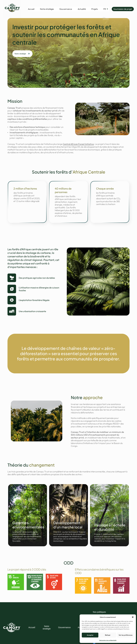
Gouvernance (66, 9)
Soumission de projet (123, 9)
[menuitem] (105, 9)
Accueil (31, 9)
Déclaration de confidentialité (108, 640)
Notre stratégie (47, 9)
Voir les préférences (125, 635)
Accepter (90, 635)
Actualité (82, 9)
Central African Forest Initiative (78, 144)
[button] (133, 617)
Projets (95, 9)
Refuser (108, 635)
